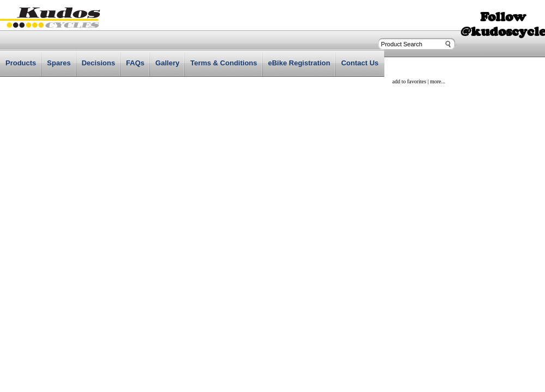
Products (21, 63)
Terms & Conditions (224, 63)
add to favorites (409, 81)
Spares (59, 63)
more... (438, 81)
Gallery (167, 63)
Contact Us (360, 63)
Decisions (98, 63)
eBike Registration (299, 63)
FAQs (135, 63)
